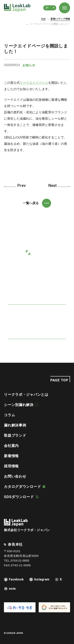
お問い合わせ (15, 476)
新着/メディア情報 (60, 19)
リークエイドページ (34, 83)
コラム (9, 415)
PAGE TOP (59, 380)
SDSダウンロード (19, 497)
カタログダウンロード (22, 487)
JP (47, 8)
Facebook (16, 579)
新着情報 (11, 456)
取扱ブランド (15, 435)
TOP (43, 19)
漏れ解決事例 (15, 425)
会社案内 (11, 446)
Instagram (42, 579)
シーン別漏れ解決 (19, 405)
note (12, 589)
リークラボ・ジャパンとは (26, 395)
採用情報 (11, 466)
